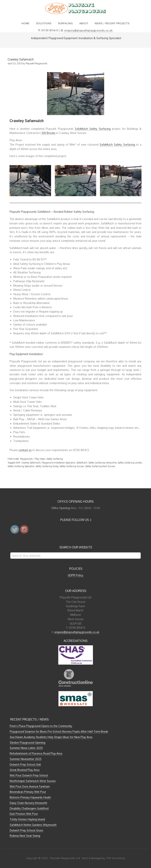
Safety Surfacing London (130, 463)
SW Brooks (48, 133)
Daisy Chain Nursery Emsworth (28, 803)
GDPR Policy (75, 575)
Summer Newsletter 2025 (26, 759)
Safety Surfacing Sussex (72, 466)
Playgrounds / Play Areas (33, 459)
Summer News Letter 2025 (26, 748)
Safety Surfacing (55, 459)
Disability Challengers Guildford (29, 808)
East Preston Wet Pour (24, 814)
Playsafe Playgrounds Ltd (65, 858)
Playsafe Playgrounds (76, 8)
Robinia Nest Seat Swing (25, 836)
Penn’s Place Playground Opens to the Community (41, 726)
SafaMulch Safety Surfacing (93, 129)
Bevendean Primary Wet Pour (28, 792)
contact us (25, 450)
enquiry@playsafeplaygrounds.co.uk (89, 30)
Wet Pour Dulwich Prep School (29, 775)
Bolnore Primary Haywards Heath (30, 797)
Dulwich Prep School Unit (25, 764)
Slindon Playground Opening (28, 743)
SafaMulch (82, 463)
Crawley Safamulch (31, 463)
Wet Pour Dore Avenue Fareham (30, 786)
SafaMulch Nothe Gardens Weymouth (33, 825)
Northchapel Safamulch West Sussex (33, 781)
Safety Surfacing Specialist (21, 466)
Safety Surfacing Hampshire (102, 463)
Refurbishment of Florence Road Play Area (36, 753)
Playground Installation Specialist (58, 463)
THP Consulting (115, 858)
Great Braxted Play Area (25, 770)
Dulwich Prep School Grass (26, 830)
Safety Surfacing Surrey (47, 466)
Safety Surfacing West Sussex (100, 466)
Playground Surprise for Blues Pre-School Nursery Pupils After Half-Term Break (59, 731)
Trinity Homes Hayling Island (27, 819)
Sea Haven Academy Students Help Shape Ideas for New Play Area (51, 737)
